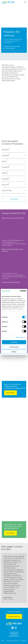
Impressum (23, 641)
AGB (3, 641)
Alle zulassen (14, 342)
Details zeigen (20, 337)
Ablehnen (14, 352)
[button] (2, 579)
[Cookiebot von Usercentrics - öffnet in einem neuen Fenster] (20, 291)
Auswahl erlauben (14, 347)
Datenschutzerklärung (12, 641)
